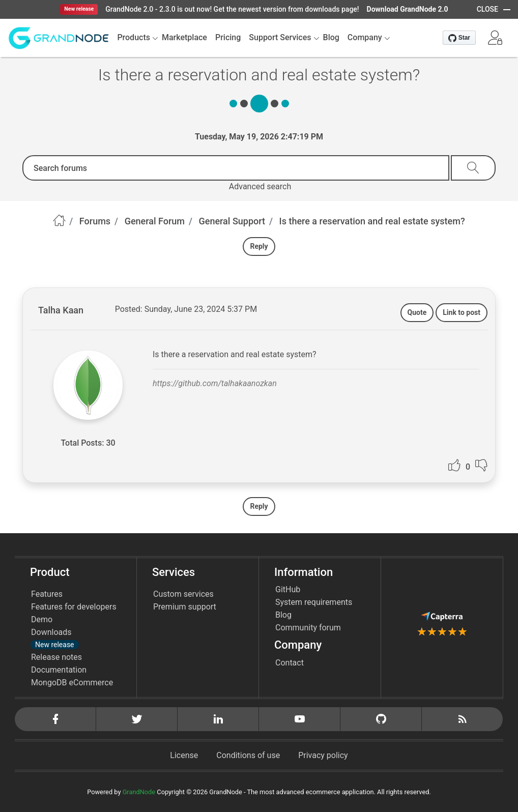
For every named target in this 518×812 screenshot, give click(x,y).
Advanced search (260, 186)
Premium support (185, 607)
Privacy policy (323, 755)
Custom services (183, 594)
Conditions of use (248, 755)
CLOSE (487, 9)
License (184, 755)
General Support (232, 221)
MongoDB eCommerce (72, 683)
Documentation (59, 670)
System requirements (314, 602)
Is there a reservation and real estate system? (372, 221)
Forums (95, 221)
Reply (259, 246)
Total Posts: (82, 443)
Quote (417, 312)
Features (47, 594)
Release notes (56, 657)
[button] (495, 38)
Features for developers (74, 607)
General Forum (155, 221)
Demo (42, 619)
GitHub (288, 589)
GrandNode (139, 792)
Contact (290, 663)
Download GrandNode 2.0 (408, 9)
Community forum (308, 628)
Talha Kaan (61, 310)
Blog (283, 615)
